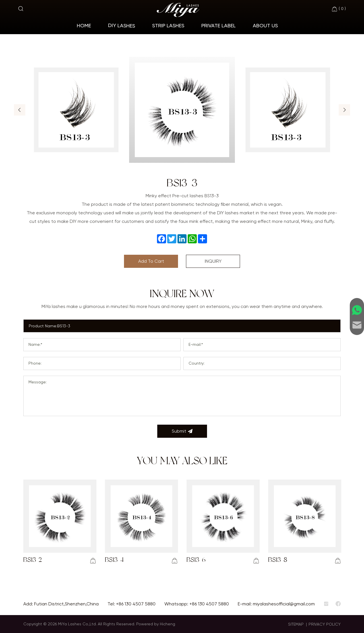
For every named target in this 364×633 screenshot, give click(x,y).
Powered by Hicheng (156, 624)
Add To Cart (151, 261)
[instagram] (326, 604)
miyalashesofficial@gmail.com (284, 604)
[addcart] (93, 561)
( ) (339, 9)
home (84, 25)
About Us (265, 25)
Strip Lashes (168, 25)
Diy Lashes (122, 25)
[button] (20, 110)
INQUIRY (213, 261)
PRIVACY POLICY (325, 624)
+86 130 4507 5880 (136, 604)
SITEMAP (296, 624)
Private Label (219, 25)
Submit (182, 431)
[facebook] (338, 604)
